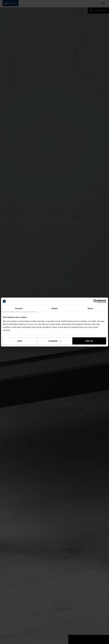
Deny (20, 341)
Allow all (89, 341)
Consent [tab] (19, 308)
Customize (55, 341)
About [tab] (90, 308)
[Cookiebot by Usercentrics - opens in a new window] (95, 301)
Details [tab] (54, 308)
